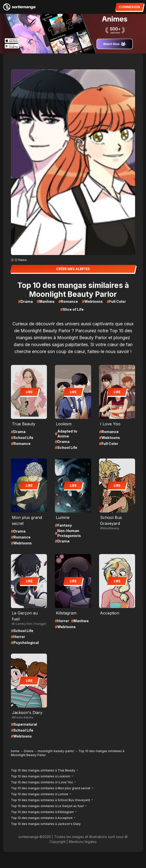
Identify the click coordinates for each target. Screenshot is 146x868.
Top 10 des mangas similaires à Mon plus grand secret (51, 788)
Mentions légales (83, 842)
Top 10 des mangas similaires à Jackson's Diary (46, 824)
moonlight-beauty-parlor (56, 751)
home (15, 751)
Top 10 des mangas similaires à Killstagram (42, 812)
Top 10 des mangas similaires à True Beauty (43, 770)
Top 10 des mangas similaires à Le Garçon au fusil (47, 806)
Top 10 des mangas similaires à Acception (42, 818)
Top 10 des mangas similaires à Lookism (41, 776)
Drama (29, 751)
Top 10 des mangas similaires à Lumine (40, 794)
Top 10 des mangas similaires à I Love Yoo (42, 782)
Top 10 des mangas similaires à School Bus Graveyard (50, 800)
